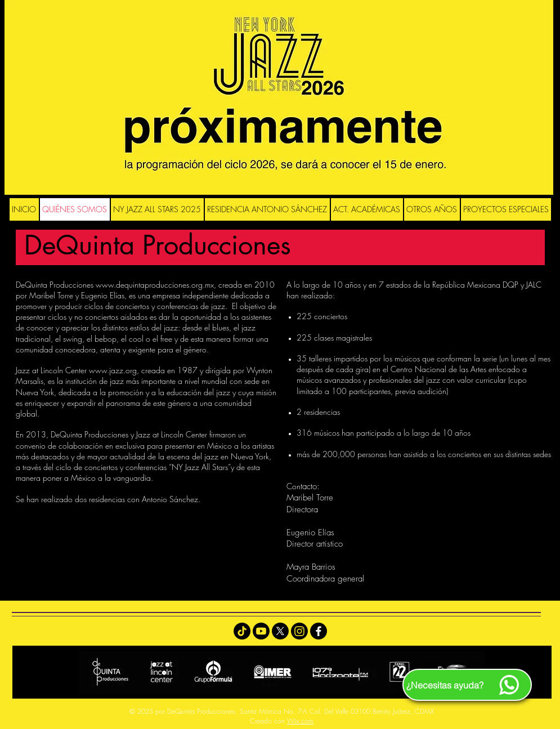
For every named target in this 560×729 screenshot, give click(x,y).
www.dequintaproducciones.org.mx (155, 285)
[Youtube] (261, 631)
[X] (280, 631)
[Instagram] (299, 631)
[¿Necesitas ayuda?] (467, 685)
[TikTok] (242, 631)
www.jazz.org (113, 370)
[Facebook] (319, 631)
